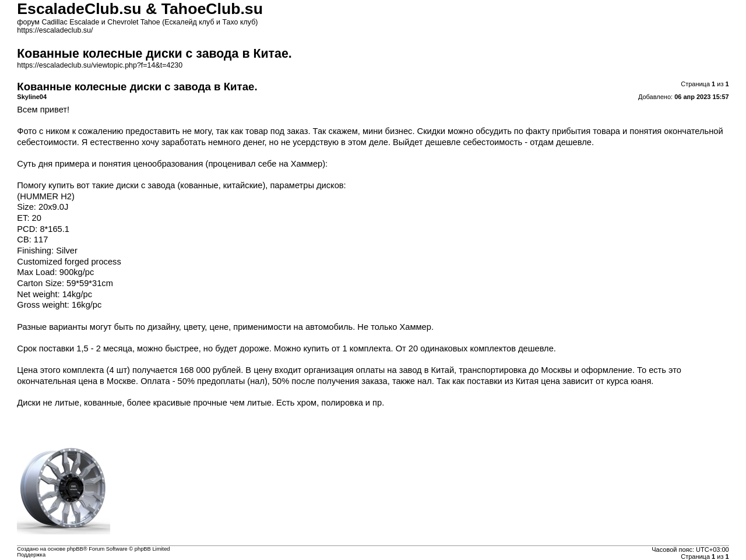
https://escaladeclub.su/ (55, 30)
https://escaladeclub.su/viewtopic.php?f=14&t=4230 (100, 65)
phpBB (75, 549)
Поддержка (31, 555)
